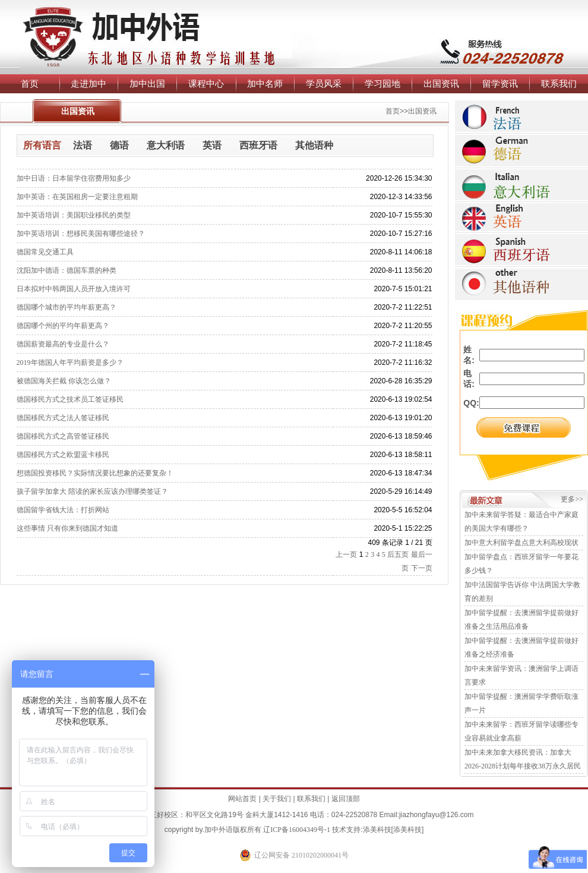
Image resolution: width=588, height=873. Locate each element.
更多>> (572, 499)
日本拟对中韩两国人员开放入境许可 (74, 289)
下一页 (422, 568)
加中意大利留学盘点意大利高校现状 (521, 543)
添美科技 (377, 830)
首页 (30, 83)
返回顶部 (346, 799)
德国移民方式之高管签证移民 (63, 436)
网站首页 (242, 799)
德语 (119, 145)
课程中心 (206, 83)
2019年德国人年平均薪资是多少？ (70, 363)
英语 (212, 145)
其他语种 (314, 145)
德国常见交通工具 (45, 252)
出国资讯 (441, 83)
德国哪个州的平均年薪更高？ (63, 326)
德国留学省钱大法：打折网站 (63, 510)
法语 (83, 145)
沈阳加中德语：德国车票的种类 (67, 270)
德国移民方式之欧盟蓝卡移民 (63, 455)
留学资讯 (500, 83)
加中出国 (147, 83)
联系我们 (559, 83)
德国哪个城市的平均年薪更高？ (67, 307)
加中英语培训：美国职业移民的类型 (74, 215)
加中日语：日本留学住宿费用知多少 (74, 178)
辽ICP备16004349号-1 (297, 830)
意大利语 (166, 145)
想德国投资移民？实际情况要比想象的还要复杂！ (95, 473)
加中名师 (265, 83)
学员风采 (324, 83)
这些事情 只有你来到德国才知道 (67, 528)
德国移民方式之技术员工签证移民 (70, 399)
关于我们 (277, 799)
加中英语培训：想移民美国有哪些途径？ (81, 234)
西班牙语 (258, 145)
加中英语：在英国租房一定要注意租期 (77, 197)
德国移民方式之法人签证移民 (63, 418)
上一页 (346, 554)
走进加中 (88, 83)
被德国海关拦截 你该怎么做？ (64, 381)
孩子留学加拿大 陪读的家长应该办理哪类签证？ (92, 491)
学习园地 (382, 83)
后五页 (398, 554)
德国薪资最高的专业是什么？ (63, 344)
